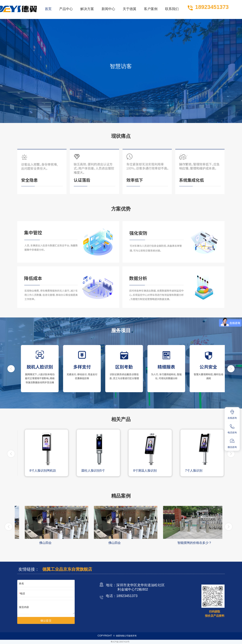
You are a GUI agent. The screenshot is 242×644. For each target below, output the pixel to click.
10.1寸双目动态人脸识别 (42, 470)
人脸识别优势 (43, 543)
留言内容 (24, 607)
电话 (22, 594)
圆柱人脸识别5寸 (140, 470)
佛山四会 (109, 543)
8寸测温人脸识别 (192, 470)
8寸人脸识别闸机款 (90, 470)
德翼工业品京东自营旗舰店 (67, 569)
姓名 (22, 583)
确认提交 (46, 621)
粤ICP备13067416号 (120, 642)
